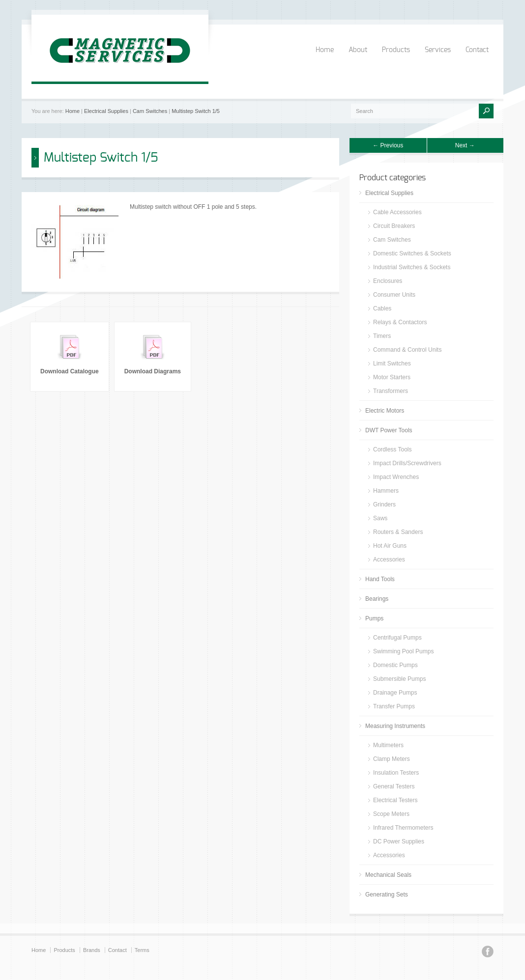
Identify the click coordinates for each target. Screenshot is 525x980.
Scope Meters (391, 814)
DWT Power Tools (389, 430)
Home (325, 50)
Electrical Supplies (106, 111)
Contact (477, 50)
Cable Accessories (397, 212)
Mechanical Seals (388, 875)
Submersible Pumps (399, 679)
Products (396, 50)
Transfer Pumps (394, 706)
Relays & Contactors (400, 322)
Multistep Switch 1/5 (196, 111)
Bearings (377, 599)
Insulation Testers (396, 773)
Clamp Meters (392, 759)
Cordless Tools (392, 449)
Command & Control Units (407, 350)
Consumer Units (394, 295)
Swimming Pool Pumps (403, 651)
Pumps (374, 618)
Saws (380, 518)
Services (438, 50)
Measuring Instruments (395, 726)
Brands (92, 950)
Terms (142, 950)
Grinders (384, 504)
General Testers (394, 786)
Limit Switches (392, 364)
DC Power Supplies (399, 841)
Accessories (389, 560)
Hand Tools (380, 579)
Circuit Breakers (394, 226)
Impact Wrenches (396, 477)
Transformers (391, 391)
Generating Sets (387, 895)
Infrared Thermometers (403, 828)
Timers (382, 336)
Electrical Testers (395, 800)
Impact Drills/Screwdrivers (407, 463)
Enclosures (388, 281)
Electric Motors (385, 411)
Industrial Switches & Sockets (412, 267)
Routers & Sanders (398, 532)
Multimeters (388, 745)
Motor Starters (392, 377)
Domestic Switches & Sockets (412, 253)
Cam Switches (150, 111)
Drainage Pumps (395, 693)
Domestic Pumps (395, 665)
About (358, 50)
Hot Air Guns (390, 546)
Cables (382, 308)
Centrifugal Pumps (397, 638)
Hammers (386, 491)
